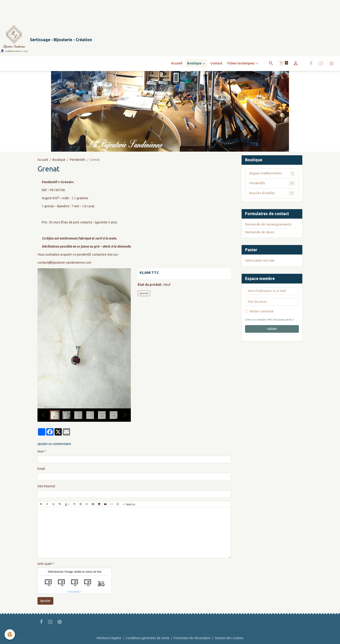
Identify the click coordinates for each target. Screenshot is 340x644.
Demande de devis (260, 232)
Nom (41, 451)
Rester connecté (262, 311)
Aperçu (129, 504)
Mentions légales (109, 638)
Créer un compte (255, 320)
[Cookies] (10, 634)
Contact (216, 63)
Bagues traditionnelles (272, 173)
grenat (144, 293)
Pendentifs (78, 160)
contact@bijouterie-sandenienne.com (64, 263)
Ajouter (45, 601)
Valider (272, 329)
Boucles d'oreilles (272, 193)
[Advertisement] (84, 10)
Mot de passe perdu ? (281, 320)
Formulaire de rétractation (192, 638)
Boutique (195, 63)
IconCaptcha (74, 592)
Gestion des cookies (229, 638)
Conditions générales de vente (147, 638)
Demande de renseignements (268, 224)
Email (41, 469)
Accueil (177, 63)
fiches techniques (241, 63)
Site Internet (46, 486)
